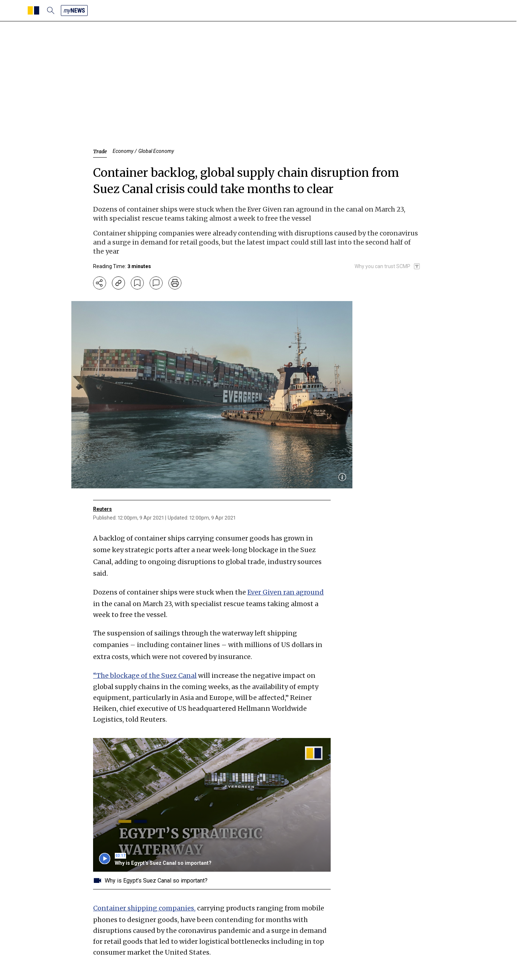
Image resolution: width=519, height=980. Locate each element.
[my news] (74, 11)
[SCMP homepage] (34, 11)
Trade (100, 151)
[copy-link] (118, 283)
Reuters (102, 509)
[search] (51, 11)
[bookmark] (137, 283)
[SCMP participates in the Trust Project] (388, 266)
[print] (175, 283)
